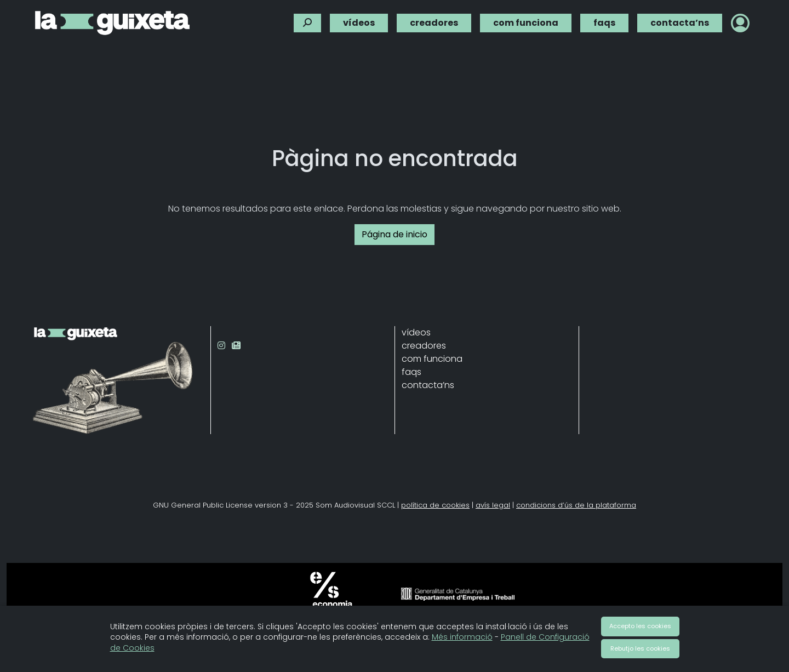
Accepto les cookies (640, 626)
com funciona (526, 22)
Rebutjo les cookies (640, 648)
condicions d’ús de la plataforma (576, 505)
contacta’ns (680, 22)
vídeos (359, 22)
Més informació (462, 637)
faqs (604, 22)
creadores (434, 22)
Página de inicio (395, 234)
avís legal (493, 505)
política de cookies (435, 505)
